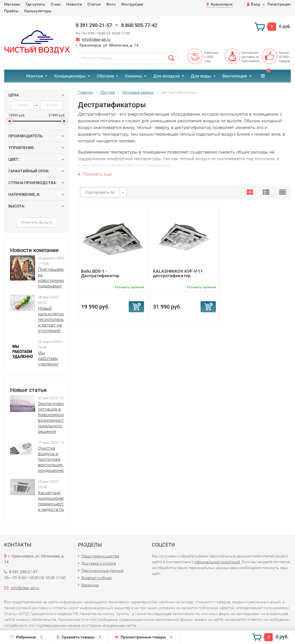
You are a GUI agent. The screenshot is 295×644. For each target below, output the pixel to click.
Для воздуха (166, 76)
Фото (111, 4)
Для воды (201, 76)
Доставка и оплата (99, 563)
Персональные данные (102, 570)
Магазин (12, 4)
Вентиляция (235, 76)
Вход (253, 4)
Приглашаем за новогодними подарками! (52, 278)
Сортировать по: (100, 192)
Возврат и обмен (97, 578)
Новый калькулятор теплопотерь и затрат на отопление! (51, 319)
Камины (134, 76)
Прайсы (11, 11)
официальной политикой (217, 562)
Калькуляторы (38, 11)
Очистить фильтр (37, 222)
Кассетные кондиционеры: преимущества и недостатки (53, 501)
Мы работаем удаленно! (48, 358)
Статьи (94, 4)
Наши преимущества (100, 556)
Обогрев (105, 76)
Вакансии (90, 585)
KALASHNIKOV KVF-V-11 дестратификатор (178, 273)
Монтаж (35, 76)
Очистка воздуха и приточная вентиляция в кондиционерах (54, 459)
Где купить (35, 4)
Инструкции (132, 4)
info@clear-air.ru (96, 39)
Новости (74, 4)
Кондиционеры (70, 76)
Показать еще (95, 174)
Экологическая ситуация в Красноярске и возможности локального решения (54, 417)
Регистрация (279, 4)
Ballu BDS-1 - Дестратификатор (100, 273)
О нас (56, 4)
